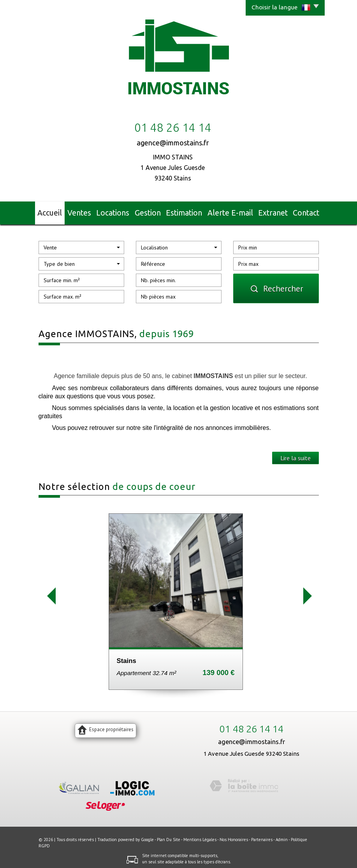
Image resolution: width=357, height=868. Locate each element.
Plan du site (169, 836)
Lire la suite (295, 454)
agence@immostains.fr (173, 143)
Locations (118, 211)
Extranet (269, 211)
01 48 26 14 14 (251, 726)
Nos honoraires (234, 836)
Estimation (188, 211)
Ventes (85, 211)
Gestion (153, 211)
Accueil (54, 211)
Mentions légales (200, 836)
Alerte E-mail (230, 211)
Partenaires (262, 836)
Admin (282, 836)
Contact (302, 211)
